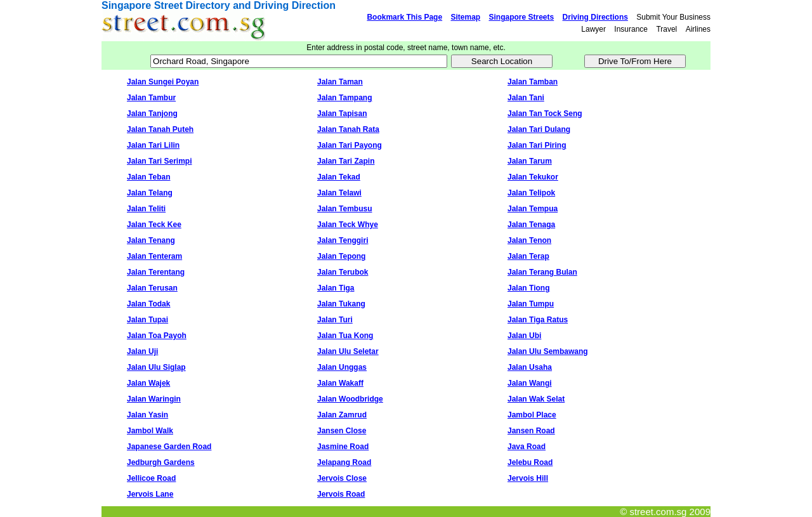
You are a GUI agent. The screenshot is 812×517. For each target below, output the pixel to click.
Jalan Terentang (156, 272)
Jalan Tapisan (342, 114)
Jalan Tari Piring (537, 145)
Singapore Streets (522, 17)
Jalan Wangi (530, 383)
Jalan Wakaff (340, 383)
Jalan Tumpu (531, 304)
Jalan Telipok (531, 193)
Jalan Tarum (530, 161)
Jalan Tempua (533, 209)
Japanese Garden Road (169, 447)
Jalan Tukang (341, 304)
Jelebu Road (530, 462)
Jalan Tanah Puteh (160, 129)
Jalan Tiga (336, 288)
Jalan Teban (148, 177)
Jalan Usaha (530, 367)
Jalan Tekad (339, 177)
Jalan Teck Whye (348, 225)
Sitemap (465, 17)
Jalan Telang (150, 193)
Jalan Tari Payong (350, 145)
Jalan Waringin (154, 399)
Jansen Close (342, 431)
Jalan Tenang (151, 240)
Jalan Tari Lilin (153, 145)
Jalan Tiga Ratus (538, 320)
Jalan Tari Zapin (346, 161)
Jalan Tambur (151, 98)
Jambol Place (532, 415)
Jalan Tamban (533, 82)
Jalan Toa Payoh (157, 336)
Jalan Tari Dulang (539, 129)
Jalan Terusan (152, 288)
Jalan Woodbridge (350, 399)
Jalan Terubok (343, 272)
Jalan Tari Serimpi (160, 161)
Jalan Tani (526, 98)
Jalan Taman (340, 82)
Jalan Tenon (529, 240)
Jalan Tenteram (154, 256)
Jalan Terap (528, 256)
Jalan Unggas (342, 367)
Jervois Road (341, 494)
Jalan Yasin (147, 415)
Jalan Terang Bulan (542, 272)
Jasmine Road (343, 447)
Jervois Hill (528, 478)
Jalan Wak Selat (536, 399)
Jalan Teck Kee (154, 225)
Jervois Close (342, 478)
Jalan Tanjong (152, 114)
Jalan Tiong (528, 288)
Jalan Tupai (147, 320)
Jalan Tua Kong (345, 336)
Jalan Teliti (146, 209)
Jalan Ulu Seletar (348, 351)
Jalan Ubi (524, 336)
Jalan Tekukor (533, 177)
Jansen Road (531, 431)
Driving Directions (595, 17)
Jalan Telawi (339, 193)
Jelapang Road (344, 462)
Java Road (527, 447)
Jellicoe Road (151, 478)
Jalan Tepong (341, 256)
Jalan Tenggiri (343, 240)
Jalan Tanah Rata (348, 129)
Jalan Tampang (344, 98)
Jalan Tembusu (344, 209)
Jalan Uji (142, 351)
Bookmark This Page (404, 17)
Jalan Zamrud (342, 415)
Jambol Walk (150, 431)
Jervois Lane (150, 494)
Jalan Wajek (148, 383)
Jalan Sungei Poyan (163, 82)
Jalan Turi (335, 320)
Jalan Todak (148, 304)
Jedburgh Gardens (161, 462)
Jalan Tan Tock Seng (545, 114)
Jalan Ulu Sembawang (548, 351)
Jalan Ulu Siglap (156, 367)
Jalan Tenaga (531, 225)
